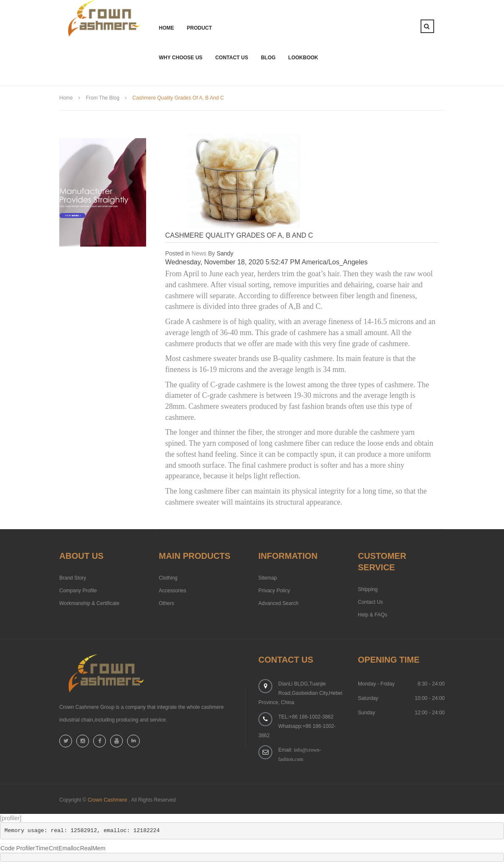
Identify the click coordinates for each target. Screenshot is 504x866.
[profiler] (11, 818)
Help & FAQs (372, 615)
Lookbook (303, 58)
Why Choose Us (181, 58)
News (199, 253)
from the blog (103, 98)
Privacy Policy (274, 591)
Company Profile (78, 591)
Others (166, 603)
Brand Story (73, 578)
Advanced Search (278, 603)
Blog (268, 58)
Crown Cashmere (107, 800)
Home (66, 98)
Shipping (368, 589)
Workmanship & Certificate (89, 603)
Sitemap (268, 578)
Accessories (173, 591)
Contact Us (232, 58)
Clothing (168, 578)
